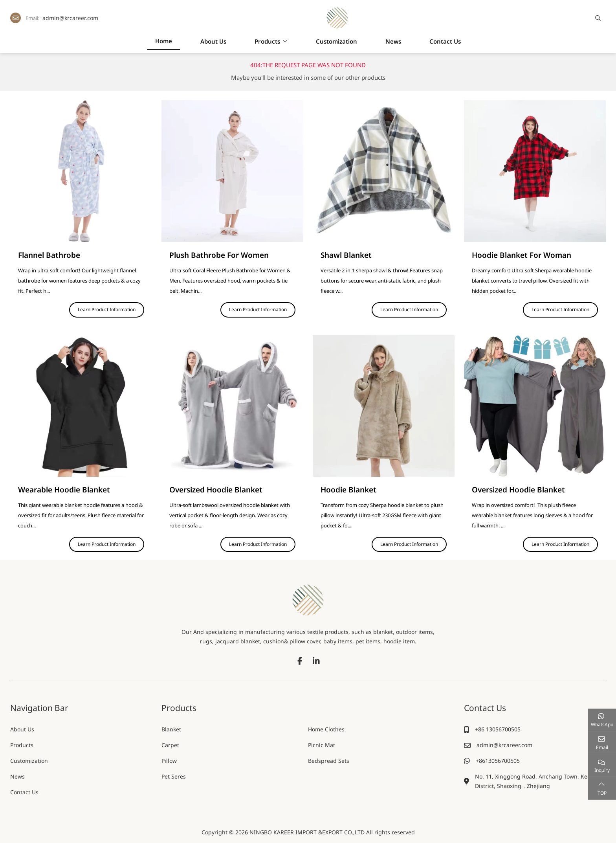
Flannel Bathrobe (49, 255)
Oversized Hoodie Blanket (216, 490)
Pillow (169, 761)
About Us (213, 41)
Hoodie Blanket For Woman (522, 255)
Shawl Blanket (346, 255)
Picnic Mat (322, 745)
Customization (336, 41)
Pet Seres (174, 776)
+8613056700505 (498, 761)
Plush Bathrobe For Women (219, 255)
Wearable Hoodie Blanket (64, 490)
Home (164, 41)
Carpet (170, 745)
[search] (597, 18)
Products (267, 41)
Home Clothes (326, 729)
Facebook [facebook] (300, 661)
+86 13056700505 (498, 729)
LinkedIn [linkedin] (316, 661)
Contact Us (445, 41)
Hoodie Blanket (348, 490)
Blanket (171, 729)
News (393, 41)
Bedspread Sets (329, 761)
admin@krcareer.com (70, 18)
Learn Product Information (107, 309)
